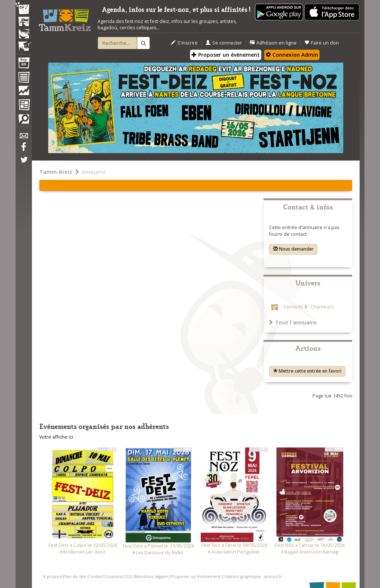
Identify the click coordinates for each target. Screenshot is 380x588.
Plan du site (75, 576)
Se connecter (224, 43)
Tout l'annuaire (293, 322)
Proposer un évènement (226, 55)
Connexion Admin (292, 55)
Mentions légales (152, 576)
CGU (129, 576)
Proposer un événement (195, 576)
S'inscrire (184, 43)
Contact (96, 576)
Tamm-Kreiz (56, 172)
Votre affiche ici (56, 437)
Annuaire (94, 172)
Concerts (293, 307)
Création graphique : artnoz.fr (252, 576)
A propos (52, 576)
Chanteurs (322, 307)
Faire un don (322, 43)
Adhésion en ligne (273, 43)
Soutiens (114, 576)
